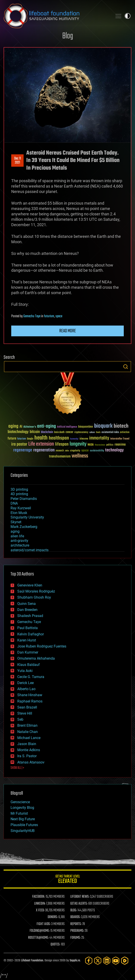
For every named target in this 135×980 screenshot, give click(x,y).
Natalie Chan (28, 732)
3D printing (19, 489)
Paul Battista (28, 628)
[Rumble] (125, 961)
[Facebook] (89, 961)
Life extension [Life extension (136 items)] (41, 444)
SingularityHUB (23, 831)
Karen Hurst (27, 640)
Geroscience (20, 802)
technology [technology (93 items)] (114, 450)
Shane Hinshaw (30, 695)
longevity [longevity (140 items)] (78, 444)
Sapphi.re (75, 961)
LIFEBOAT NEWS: (80, 897)
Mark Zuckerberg (24, 527)
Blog (68, 36)
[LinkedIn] (107, 961)
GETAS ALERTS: (79, 904)
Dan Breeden (27, 610)
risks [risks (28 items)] (67, 451)
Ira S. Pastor (27, 756)
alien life (17, 536)
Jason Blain (27, 744)
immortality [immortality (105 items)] (99, 438)
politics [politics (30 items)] (110, 445)
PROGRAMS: (77, 931)
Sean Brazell (27, 707)
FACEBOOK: (39, 897)
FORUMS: (75, 938)
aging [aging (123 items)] (13, 426)
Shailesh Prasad (30, 616)
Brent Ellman (27, 725)
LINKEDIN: (40, 904)
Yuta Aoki (25, 671)
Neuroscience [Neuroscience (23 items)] (100, 445)
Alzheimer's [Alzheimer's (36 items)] (30, 427)
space (59, 316)
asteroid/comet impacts (30, 550)
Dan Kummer (28, 652)
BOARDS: (75, 917)
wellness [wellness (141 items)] (80, 456)
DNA (14, 503)
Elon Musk (19, 513)
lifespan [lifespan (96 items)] (62, 444)
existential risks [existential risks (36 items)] (110, 432)
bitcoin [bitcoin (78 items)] (35, 432)
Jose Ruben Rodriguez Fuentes (42, 646)
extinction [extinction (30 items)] (125, 432)
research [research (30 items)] (60, 451)
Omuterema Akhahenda (36, 658)
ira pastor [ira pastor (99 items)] (19, 444)
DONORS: (53, 917)
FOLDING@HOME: (40, 931)
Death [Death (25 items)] (98, 432)
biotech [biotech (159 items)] (121, 426)
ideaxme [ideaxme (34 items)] (84, 439)
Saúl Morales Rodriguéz (36, 591)
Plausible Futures (24, 825)
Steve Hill (25, 713)
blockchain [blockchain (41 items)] (47, 432)
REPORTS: (76, 924)
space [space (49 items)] (85, 450)
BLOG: (74, 910)
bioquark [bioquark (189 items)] (103, 426)
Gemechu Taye (32, 316)
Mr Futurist (19, 813)
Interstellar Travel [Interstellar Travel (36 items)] (120, 439)
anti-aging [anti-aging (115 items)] (46, 426)
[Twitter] (98, 961)
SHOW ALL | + (17, 768)
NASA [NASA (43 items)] (91, 445)
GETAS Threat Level (67, 880)
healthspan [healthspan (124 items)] (59, 438)
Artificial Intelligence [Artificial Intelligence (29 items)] (67, 427)
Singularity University (27, 517)
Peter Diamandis (24, 499)
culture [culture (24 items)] (92, 432)
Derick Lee (25, 683)
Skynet (16, 522)
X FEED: (40, 910)
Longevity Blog (22, 808)
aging (15, 531)
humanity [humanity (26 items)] (74, 439)
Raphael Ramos (30, 701)
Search (126, 367)
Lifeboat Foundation (32, 961)
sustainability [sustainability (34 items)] (97, 451)
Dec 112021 (18, 161)
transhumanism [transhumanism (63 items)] (60, 456)
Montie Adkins (29, 750)
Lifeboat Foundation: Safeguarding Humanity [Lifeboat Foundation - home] (56, 16)
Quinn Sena (27, 604)
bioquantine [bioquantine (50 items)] (86, 427)
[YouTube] (116, 961)
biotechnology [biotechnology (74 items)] (18, 432)
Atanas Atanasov (31, 762)
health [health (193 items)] (41, 438)
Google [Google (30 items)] (30, 439)
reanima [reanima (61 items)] (120, 445)
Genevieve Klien (30, 585)
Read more (68, 331)
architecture (20, 545)
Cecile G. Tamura (31, 677)
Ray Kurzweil (21, 508)
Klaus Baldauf (29, 665)
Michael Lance (29, 738)
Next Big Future (23, 819)
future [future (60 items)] (12, 439)
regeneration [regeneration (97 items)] (44, 450)
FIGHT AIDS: (44, 924)
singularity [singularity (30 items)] (75, 451)
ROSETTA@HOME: (38, 938)
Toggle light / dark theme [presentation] (128, 16)
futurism (49, 316)
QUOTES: (55, 945)
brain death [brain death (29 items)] (59, 432)
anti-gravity (19, 541)
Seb (20, 719)
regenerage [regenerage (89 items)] (23, 450)
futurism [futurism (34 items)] (22, 439)
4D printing (19, 494)
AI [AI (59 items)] (21, 427)
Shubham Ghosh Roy (34, 597)
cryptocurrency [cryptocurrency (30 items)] (81, 432)
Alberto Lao (26, 689)
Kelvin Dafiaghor (31, 634)
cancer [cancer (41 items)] (69, 432)
